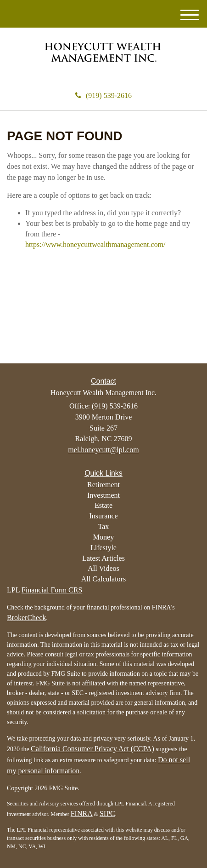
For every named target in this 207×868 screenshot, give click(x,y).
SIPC (107, 813)
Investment (103, 495)
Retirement (103, 485)
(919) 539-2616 (103, 95)
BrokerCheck (26, 618)
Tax (104, 526)
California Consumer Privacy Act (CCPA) (92, 749)
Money (103, 537)
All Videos (103, 568)
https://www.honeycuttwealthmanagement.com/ (95, 244)
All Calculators (103, 579)
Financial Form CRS (52, 590)
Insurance (103, 516)
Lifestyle (103, 548)
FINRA (82, 813)
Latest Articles (103, 558)
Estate (103, 505)
